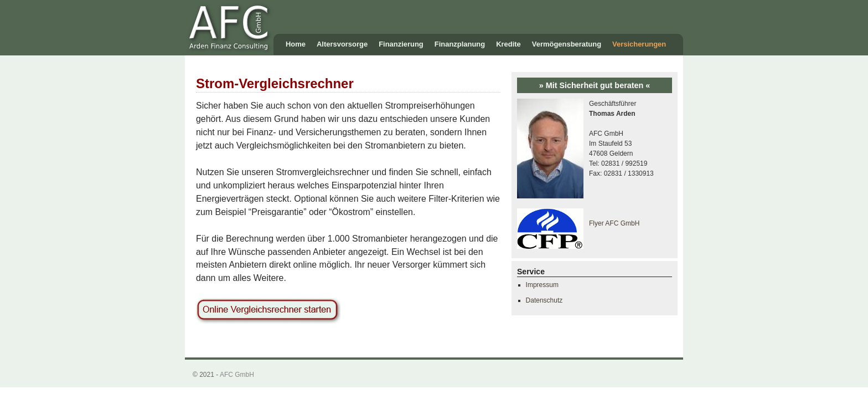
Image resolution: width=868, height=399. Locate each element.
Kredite (508, 44)
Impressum (542, 285)
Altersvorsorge (342, 44)
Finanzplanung (460, 44)
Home (296, 44)
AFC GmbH (237, 375)
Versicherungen (639, 44)
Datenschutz (544, 300)
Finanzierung (401, 44)
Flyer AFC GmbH (614, 223)
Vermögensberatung (567, 44)
